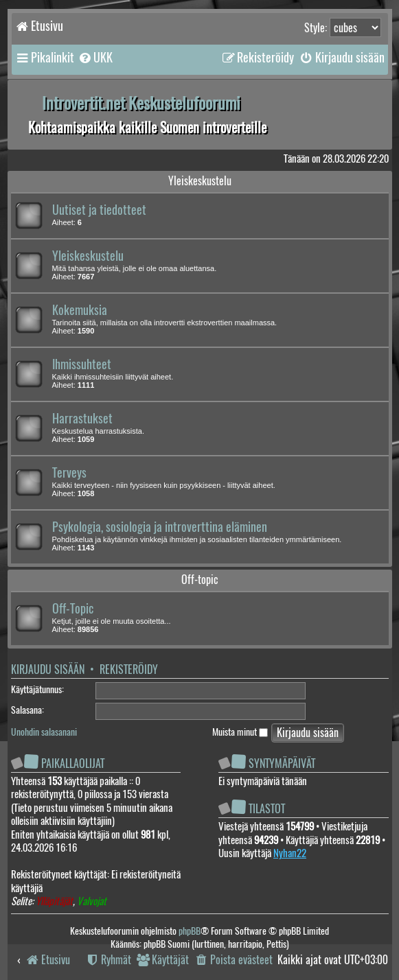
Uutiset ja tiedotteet (99, 210)
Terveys (69, 473)
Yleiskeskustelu (200, 181)
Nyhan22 (290, 853)
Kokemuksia (80, 310)
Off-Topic (73, 609)
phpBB (190, 931)
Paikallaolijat (73, 763)
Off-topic (200, 580)
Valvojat (92, 901)
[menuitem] (95, 58)
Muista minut (240, 732)
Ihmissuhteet (82, 364)
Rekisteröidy (129, 669)
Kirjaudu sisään (48, 669)
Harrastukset (82, 419)
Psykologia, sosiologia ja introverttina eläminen (160, 527)
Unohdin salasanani (44, 732)
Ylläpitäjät (54, 901)
